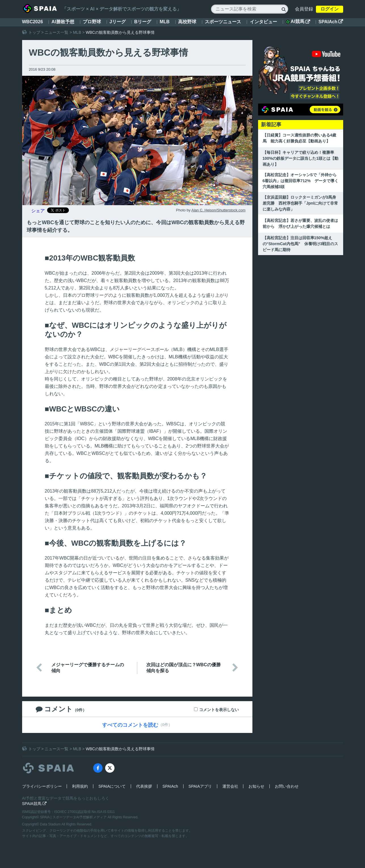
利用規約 (80, 786)
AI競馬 (298, 22)
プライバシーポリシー (42, 786)
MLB (165, 22)
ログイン (330, 9)
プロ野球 (92, 22)
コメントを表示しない (219, 710)
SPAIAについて (112, 786)
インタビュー (263, 22)
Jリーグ (118, 22)
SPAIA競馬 (34, 804)
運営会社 (230, 786)
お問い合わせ (287, 786)
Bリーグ (143, 22)
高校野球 (187, 22)
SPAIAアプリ (200, 786)
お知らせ (256, 786)
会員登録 (304, 9)
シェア (38, 211)
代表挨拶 (144, 786)
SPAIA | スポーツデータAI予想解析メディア (74, 817)
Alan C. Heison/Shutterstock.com (219, 210)
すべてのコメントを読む (130, 725)
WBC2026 (33, 22)
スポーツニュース (223, 22)
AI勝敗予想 (63, 22)
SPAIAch (331, 22)
